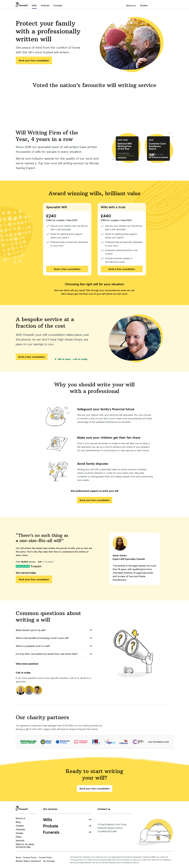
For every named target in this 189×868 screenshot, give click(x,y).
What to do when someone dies (25, 846)
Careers (20, 826)
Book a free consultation (67, 269)
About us (131, 5)
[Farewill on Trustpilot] (29, 566)
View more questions (27, 663)
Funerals (58, 5)
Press (19, 837)
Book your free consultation (34, 60)
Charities (20, 829)
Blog (18, 822)
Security (20, 840)
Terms (18, 857)
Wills (34, 5)
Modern (28, 861)
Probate (45, 5)
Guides (144, 5)
